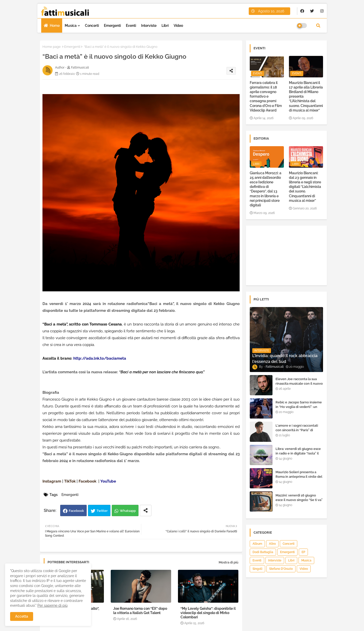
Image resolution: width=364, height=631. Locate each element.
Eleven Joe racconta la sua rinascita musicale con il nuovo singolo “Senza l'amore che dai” (299, 386)
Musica (71, 26)
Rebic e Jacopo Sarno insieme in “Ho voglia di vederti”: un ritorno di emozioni (299, 407)
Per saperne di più (52, 605)
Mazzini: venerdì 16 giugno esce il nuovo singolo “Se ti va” (299, 498)
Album (257, 544)
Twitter (102, 511)
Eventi (131, 26)
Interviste (149, 26)
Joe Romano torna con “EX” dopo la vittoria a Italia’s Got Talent (140, 611)
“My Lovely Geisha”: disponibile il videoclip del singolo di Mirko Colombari (208, 613)
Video (178, 26)
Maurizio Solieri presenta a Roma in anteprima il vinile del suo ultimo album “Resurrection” (299, 479)
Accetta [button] (22, 616)
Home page (52, 47)
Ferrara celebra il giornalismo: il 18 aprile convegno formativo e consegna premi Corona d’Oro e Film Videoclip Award (266, 96)
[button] (318, 26)
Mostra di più (229, 562)
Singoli (257, 569)
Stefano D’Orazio (281, 569)
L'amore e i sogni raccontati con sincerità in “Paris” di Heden (297, 430)
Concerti (92, 26)
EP (303, 552)
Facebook (76, 511)
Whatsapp (128, 511)
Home (55, 26)
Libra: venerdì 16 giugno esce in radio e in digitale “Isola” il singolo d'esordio (298, 453)
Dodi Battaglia (263, 552)
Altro (272, 544)
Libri (165, 26)
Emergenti (112, 26)
